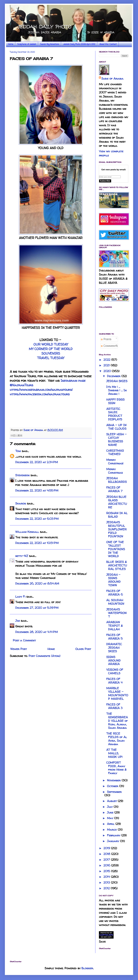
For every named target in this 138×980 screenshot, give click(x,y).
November (114, 780)
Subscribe (105, 181)
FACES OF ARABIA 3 (114, 706)
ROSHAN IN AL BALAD (117, 515)
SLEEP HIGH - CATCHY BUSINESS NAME (116, 440)
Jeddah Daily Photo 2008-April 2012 (79, 44)
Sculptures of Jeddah (27, 44)
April (111, 824)
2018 (107, 854)
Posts (106, 339)
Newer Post (19, 649)
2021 (107, 365)
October (113, 786)
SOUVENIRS (51, 353)
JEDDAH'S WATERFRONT (116, 613)
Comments (109, 346)
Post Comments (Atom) (44, 656)
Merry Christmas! (115, 462)
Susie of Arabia (112, 79)
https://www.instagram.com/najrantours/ (41, 390)
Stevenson (22, 475)
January (114, 841)
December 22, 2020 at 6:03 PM (37, 519)
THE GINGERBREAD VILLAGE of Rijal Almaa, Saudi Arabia (117, 721)
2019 (107, 848)
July (110, 807)
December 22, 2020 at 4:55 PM (37, 490)
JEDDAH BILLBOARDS (117, 480)
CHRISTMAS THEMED (115, 452)
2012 (107, 888)
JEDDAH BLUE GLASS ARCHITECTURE (117, 502)
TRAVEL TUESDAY (51, 358)
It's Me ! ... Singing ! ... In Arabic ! (116, 390)
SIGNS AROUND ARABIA (113, 661)
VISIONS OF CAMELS (115, 671)
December (114, 376)
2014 (107, 877)
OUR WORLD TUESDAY (51, 344)
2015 (107, 871)
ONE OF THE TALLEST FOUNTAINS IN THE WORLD (116, 549)
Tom (18, 451)
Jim (18, 621)
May (111, 818)
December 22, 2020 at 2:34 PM (37, 462)
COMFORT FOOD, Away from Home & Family (116, 768)
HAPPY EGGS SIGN (115, 401)
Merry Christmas (114, 471)
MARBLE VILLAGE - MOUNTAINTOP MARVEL (117, 693)
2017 (107, 860)
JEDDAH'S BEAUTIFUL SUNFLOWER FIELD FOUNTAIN (116, 529)
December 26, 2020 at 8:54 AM (37, 584)
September (114, 792)
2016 (107, 865)
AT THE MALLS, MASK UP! (114, 753)
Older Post (83, 649)
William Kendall (27, 532)
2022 (107, 360)
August (112, 801)
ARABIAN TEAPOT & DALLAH (114, 626)
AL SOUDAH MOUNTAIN (115, 602)
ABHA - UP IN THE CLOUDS (116, 427)
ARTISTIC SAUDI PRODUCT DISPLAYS (114, 414)
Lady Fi (20, 597)
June (111, 812)
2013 (107, 883)
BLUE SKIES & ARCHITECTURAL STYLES (117, 565)
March (112, 830)
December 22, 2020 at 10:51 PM (37, 543)
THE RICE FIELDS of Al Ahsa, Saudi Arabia (117, 739)
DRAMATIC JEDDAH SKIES (114, 648)
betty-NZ (22, 556)
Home (11, 44)
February (114, 835)
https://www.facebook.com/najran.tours (40, 394)
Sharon (21, 503)
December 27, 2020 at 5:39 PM (37, 608)
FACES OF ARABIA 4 (114, 681)
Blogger (87, 968)
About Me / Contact (108, 44)
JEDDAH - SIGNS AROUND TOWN (113, 580)
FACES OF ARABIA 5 (114, 637)
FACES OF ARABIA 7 (114, 489)
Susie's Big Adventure (50, 44)
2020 (108, 371)
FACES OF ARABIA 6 (114, 593)
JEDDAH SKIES (117, 381)
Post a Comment (24, 640)
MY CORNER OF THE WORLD (51, 349)
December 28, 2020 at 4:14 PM (37, 632)
